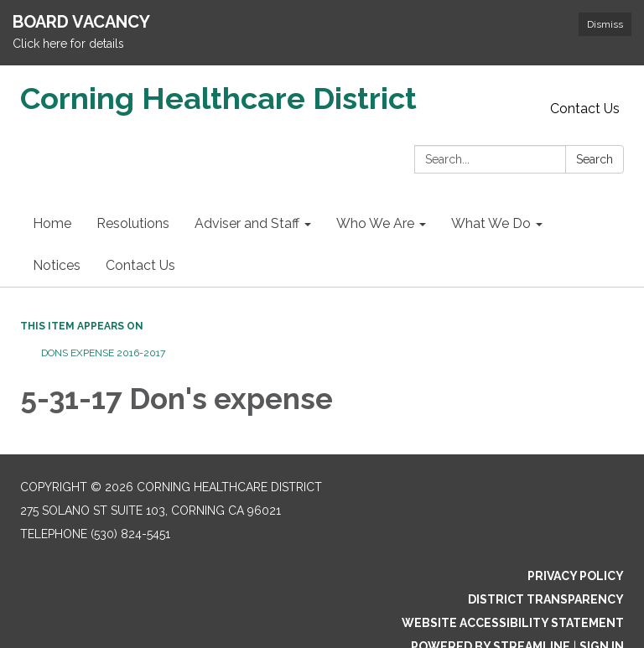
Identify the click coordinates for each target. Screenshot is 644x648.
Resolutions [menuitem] (133, 223)
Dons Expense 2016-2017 (103, 353)
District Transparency (546, 599)
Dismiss (605, 24)
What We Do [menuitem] (491, 223)
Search (595, 159)
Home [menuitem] (52, 223)
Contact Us (585, 109)
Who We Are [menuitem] (375, 223)
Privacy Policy (576, 576)
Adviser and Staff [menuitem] (247, 223)
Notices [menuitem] (57, 265)
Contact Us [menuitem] (140, 265)
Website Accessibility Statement (513, 623)
